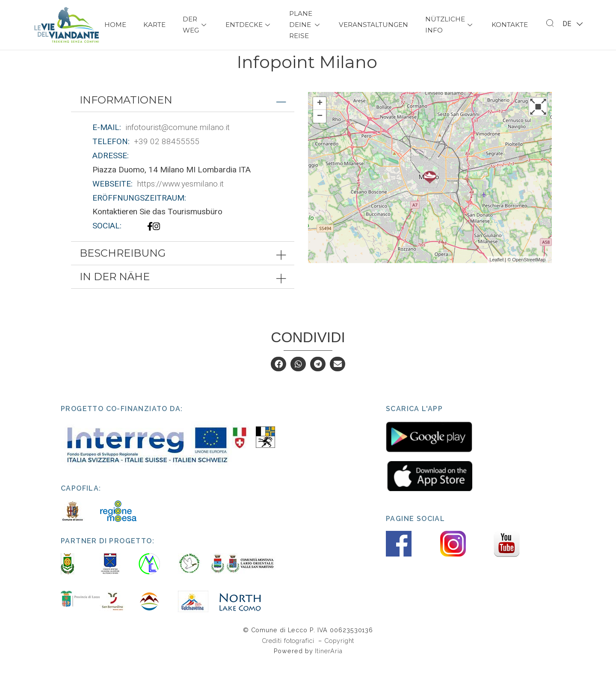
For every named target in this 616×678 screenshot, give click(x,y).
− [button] (320, 132)
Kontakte (510, 25)
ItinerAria (329, 666)
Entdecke (249, 25)
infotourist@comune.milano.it (178, 143)
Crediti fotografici (289, 656)
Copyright (339, 656)
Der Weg (195, 25)
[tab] (183, 115)
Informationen (126, 115)
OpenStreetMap (529, 275)
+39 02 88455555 (167, 157)
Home (115, 25)
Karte (154, 25)
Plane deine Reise (305, 25)
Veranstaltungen (373, 25)
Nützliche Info (450, 25)
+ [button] (320, 119)
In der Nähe (115, 292)
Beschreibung (123, 268)
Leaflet (496, 275)
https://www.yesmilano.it (180, 199)
